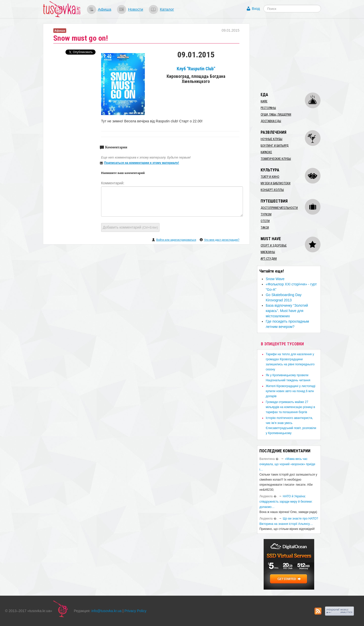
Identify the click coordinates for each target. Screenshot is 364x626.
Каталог (167, 9)
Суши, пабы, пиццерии (276, 115)
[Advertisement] (295, 55)
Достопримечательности (279, 208)
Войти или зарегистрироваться (176, 240)
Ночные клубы (271, 139)
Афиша (105, 9)
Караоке (266, 152)
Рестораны (268, 108)
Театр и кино (270, 177)
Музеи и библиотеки (276, 183)
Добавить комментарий (130, 227)
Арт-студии (269, 259)
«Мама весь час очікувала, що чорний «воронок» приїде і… (287, 464)
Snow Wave (275, 279)
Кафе (264, 101)
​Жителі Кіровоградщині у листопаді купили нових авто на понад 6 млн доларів (290, 391)
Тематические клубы (276, 159)
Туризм (266, 214)
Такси (265, 228)
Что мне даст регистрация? (222, 240)
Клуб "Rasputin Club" (196, 69)
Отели (265, 221)
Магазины (268, 252)
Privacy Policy (135, 611)
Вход (256, 9)
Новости (135, 9)
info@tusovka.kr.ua (107, 611)
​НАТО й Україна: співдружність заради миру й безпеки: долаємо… (286, 502)
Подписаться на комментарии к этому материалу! (142, 163)
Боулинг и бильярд (275, 146)
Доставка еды (271, 121)
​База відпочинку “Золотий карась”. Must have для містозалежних (287, 311)
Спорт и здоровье (274, 245)
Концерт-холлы (272, 190)
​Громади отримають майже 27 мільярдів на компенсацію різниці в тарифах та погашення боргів (290, 407)
